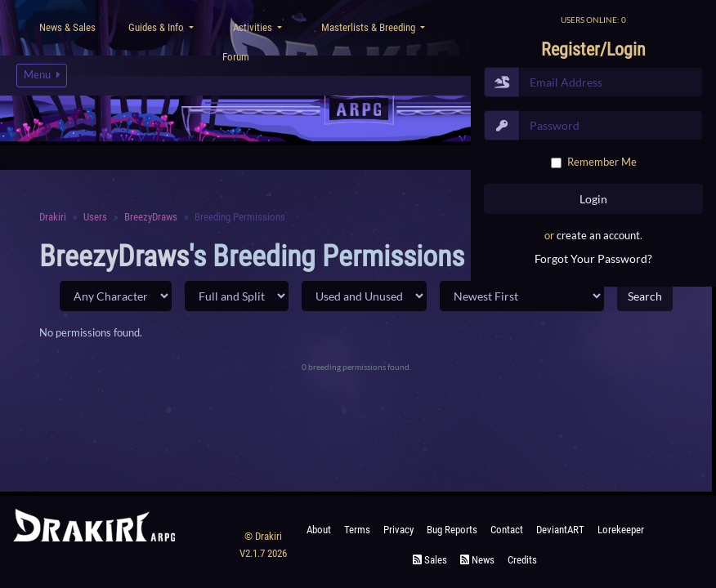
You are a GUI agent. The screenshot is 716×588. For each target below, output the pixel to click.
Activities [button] (254, 27)
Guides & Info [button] (157, 27)
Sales (430, 560)
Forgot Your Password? (593, 258)
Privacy (398, 530)
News (477, 560)
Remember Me (602, 162)
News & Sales (67, 27)
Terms (357, 530)
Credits (522, 560)
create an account (598, 235)
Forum (236, 57)
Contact (507, 530)
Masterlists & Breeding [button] (369, 27)
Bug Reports (452, 530)
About (319, 530)
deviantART (560, 530)
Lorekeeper (621, 530)
